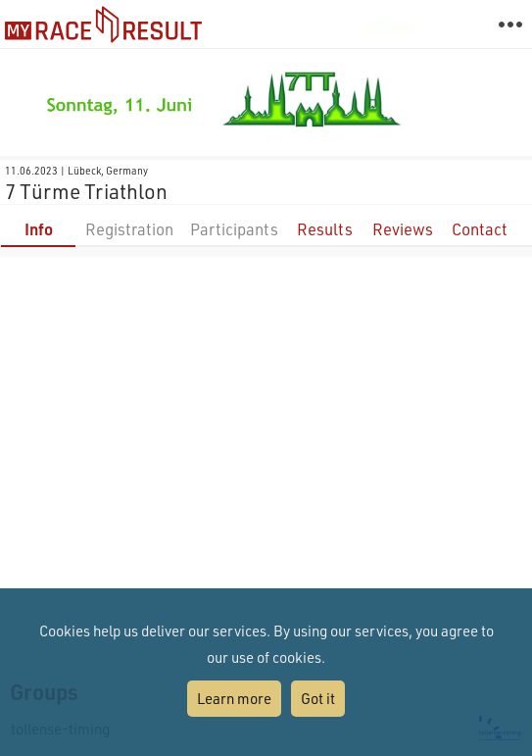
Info (39, 229)
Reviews (403, 229)
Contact (480, 229)
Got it (318, 698)
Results (325, 229)
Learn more (234, 698)
